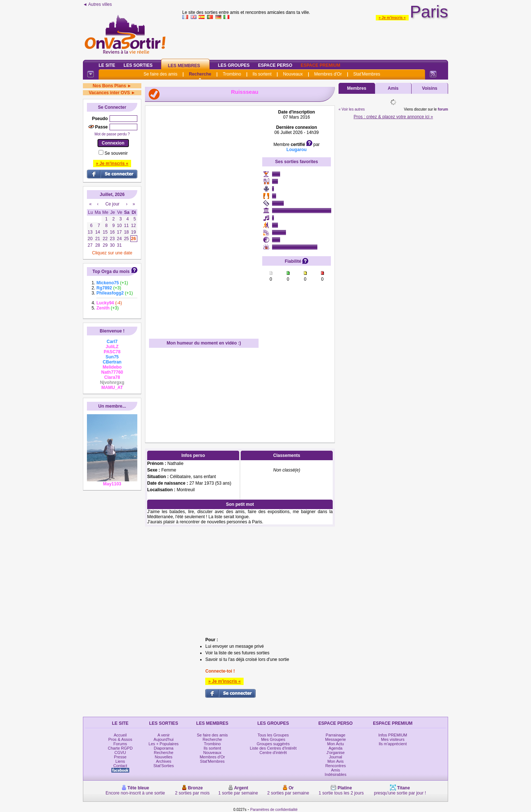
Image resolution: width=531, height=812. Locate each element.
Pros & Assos (120, 739)
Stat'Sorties (164, 766)
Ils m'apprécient (393, 744)
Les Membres (184, 66)
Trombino (232, 74)
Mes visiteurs (393, 739)
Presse (120, 757)
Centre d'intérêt (273, 753)
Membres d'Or (328, 74)
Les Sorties (138, 65)
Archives (164, 761)
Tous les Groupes (273, 735)
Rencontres (336, 766)
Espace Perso (275, 65)
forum (443, 109)
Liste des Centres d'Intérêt (273, 748)
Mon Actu (336, 744)
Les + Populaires (164, 744)
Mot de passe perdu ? (112, 134)
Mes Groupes (273, 739)
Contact (120, 766)
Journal (336, 757)
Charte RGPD (120, 748)
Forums (120, 744)
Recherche (200, 74)
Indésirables (335, 774)
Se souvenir (116, 153)
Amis (393, 88)
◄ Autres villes (97, 4)
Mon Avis (336, 761)
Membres (357, 88)
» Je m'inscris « (392, 18)
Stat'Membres (367, 74)
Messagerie (335, 739)
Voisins (430, 88)
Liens (120, 761)
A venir (164, 735)
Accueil (120, 735)
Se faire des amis (161, 74)
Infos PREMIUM (393, 735)
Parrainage (336, 735)
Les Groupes (234, 65)
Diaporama (164, 748)
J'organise (336, 753)
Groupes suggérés (273, 744)
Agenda (336, 748)
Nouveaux (293, 74)
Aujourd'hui (164, 739)
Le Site (107, 65)
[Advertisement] (315, 38)
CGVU (120, 753)
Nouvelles (164, 757)
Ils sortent (262, 74)
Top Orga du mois (111, 272)
